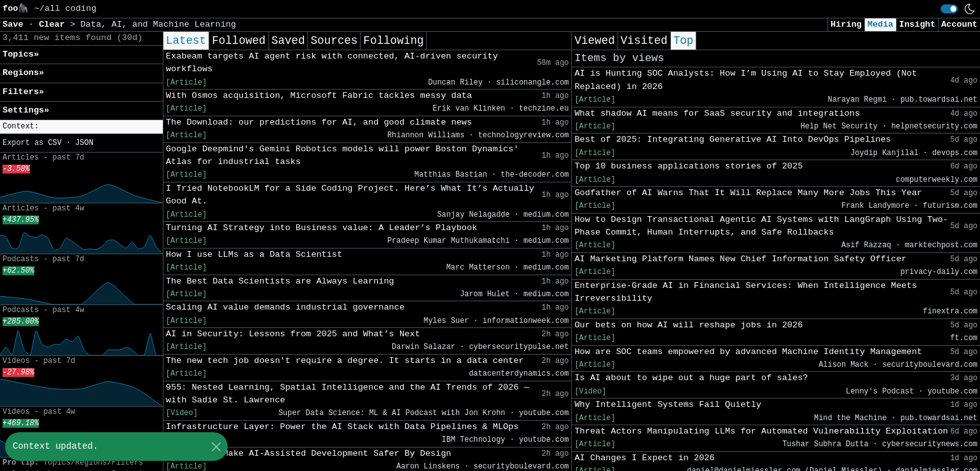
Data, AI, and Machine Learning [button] (158, 24)
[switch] (949, 9)
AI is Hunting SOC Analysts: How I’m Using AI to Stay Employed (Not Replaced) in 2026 (745, 80)
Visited (644, 41)
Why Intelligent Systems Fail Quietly (668, 405)
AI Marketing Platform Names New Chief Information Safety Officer (740, 259)
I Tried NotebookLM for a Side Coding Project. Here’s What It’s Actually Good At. (350, 195)
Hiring (846, 24)
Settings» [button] (26, 110)
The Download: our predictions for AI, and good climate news (319, 122)
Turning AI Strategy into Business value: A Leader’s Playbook (321, 228)
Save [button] (16, 24)
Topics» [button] (21, 54)
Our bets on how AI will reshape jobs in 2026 (688, 325)
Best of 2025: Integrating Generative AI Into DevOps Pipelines (733, 140)
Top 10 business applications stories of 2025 (688, 166)
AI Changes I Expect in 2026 (644, 458)
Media (880, 24)
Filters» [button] (23, 92)
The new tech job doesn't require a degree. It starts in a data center (345, 361)
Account (959, 24)
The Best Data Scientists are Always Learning (280, 281)
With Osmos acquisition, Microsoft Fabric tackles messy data (319, 96)
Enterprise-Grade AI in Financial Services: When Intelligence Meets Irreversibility (745, 292)
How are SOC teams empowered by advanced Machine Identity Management (748, 352)
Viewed (594, 41)
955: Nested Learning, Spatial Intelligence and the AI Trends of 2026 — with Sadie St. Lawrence (348, 394)
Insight (917, 24)
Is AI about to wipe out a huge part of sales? (691, 378)
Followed (238, 41)
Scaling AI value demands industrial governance (285, 307)
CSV (54, 143)
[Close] (216, 447)
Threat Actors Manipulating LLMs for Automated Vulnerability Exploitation (761, 431)
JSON (84, 143)
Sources (334, 41)
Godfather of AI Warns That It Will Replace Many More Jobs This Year (748, 193)
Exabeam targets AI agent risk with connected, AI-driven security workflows (332, 63)
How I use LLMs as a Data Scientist (254, 255)
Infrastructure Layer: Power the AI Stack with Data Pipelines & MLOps (342, 427)
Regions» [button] (23, 73)
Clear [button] (54, 24)
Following (393, 41)
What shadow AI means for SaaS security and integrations (717, 113)
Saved (288, 41)
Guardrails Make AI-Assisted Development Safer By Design (309, 454)
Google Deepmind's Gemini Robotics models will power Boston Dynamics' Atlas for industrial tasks (342, 155)
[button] (81, 127)
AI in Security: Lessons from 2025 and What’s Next (293, 334)
